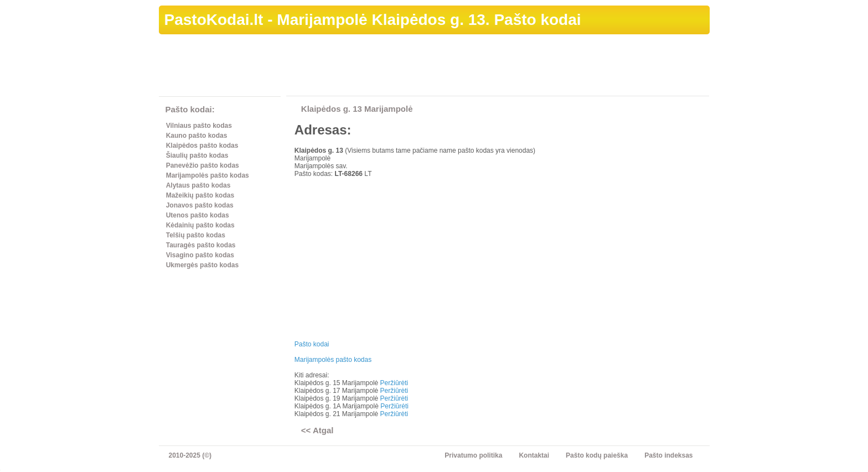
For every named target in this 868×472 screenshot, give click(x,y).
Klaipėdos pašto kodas (202, 146)
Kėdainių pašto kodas (200, 225)
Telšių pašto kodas (196, 235)
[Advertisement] (508, 67)
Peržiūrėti (394, 383)
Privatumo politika (473, 455)
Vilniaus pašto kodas (199, 126)
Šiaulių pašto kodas (197, 155)
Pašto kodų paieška (597, 455)
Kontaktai (534, 455)
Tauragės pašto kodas (201, 245)
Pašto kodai (312, 344)
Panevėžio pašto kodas (203, 165)
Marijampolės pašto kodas (208, 175)
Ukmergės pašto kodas (202, 265)
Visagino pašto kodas (200, 255)
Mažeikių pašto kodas (200, 195)
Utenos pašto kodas (198, 215)
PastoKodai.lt (214, 20)
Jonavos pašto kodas (200, 205)
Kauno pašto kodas (197, 136)
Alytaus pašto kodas (198, 185)
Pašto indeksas (668, 455)
